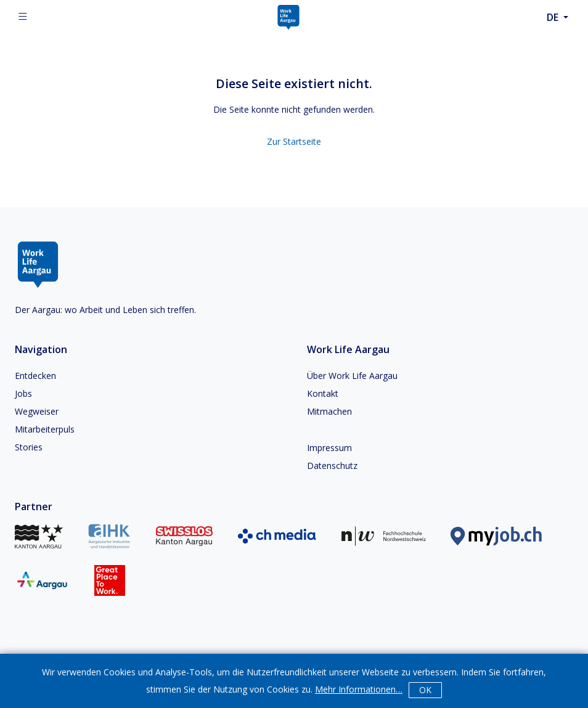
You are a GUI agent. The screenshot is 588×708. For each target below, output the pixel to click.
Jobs (23, 393)
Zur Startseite (294, 141)
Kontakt (323, 393)
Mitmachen (329, 411)
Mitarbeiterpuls (45, 429)
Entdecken (35, 376)
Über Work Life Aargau (352, 376)
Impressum (329, 448)
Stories (29, 447)
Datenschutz (332, 466)
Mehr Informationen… (359, 689)
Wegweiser (37, 411)
